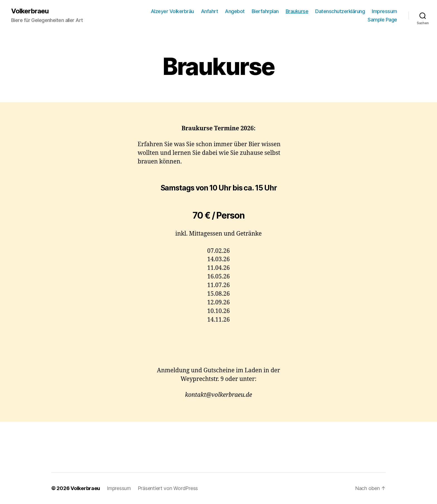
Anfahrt (210, 11)
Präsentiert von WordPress (168, 488)
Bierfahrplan (265, 11)
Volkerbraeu (30, 11)
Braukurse (297, 11)
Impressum (384, 11)
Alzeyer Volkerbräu (172, 11)
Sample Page (382, 20)
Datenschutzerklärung (340, 11)
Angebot (235, 11)
